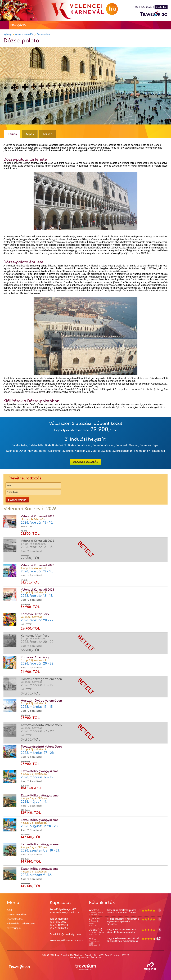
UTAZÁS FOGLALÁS (86, 462)
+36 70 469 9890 (59, 925)
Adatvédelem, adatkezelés (21, 924)
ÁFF (93, 958)
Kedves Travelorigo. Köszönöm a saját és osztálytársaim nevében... (123, 921)
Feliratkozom (17, 500)
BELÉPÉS (161, 7)
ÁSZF (10, 910)
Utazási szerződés (17, 915)
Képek (30, 134)
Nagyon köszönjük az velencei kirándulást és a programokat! (122, 931)
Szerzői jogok (14, 928)
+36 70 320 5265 (59, 928)
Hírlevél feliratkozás (23, 478)
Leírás (12, 134)
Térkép (48, 134)
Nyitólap (7, 34)
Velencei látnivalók (24, 34)
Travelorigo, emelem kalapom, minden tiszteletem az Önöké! (122, 911)
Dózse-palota (43, 34)
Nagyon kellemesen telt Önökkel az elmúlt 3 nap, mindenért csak (123, 940)
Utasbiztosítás (15, 919)
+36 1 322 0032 (58, 922)
